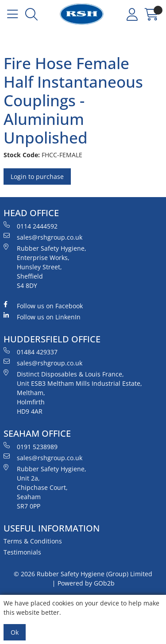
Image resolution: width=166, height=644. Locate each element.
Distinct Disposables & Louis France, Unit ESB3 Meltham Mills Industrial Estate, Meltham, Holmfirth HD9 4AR (73, 392)
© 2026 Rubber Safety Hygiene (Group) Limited (83, 574)
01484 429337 (31, 352)
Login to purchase (37, 177)
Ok (15, 632)
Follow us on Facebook (43, 306)
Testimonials (22, 552)
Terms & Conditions (33, 541)
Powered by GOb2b (86, 583)
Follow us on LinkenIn (42, 317)
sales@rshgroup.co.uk (43, 237)
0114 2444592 (31, 226)
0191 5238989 (31, 446)
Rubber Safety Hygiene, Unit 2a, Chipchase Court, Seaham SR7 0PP (45, 487)
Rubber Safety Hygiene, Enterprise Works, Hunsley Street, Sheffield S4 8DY (45, 267)
